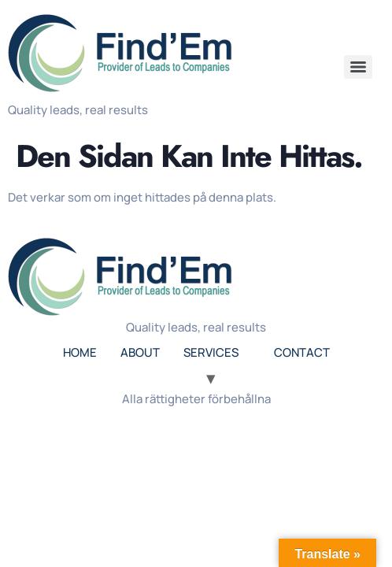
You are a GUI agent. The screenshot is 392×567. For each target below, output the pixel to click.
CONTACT (302, 352)
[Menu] (358, 67)
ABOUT (140, 352)
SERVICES (211, 352)
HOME (80, 352)
